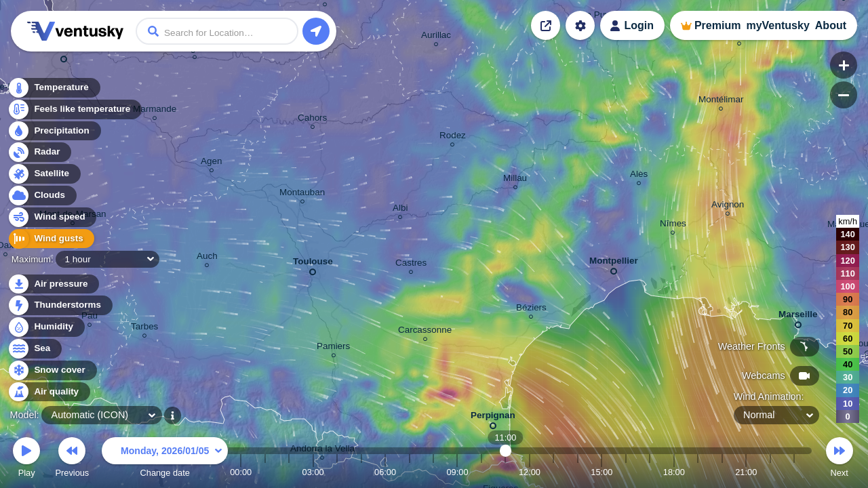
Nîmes (673, 225)
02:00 (289, 472)
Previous (72, 459)
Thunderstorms (60, 305)
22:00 (770, 472)
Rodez (453, 137)
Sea (34, 349)
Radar (39, 152)
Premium (717, 25)
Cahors (312, 120)
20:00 (722, 472)
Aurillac (436, 37)
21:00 (746, 472)
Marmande (155, 111)
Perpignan (493, 418)
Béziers (531, 309)
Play (26, 459)
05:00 (361, 472)
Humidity (46, 327)
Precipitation (54, 131)
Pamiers (333, 348)
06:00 (385, 472)
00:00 (241, 472)
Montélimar (721, 101)
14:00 (578, 472)
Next (840, 459)
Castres (411, 265)
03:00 (313, 472)
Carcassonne (425, 332)
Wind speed (52, 217)
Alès (639, 176)
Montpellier (614, 263)
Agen (211, 163)
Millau (515, 180)
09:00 (457, 472)
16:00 (626, 472)
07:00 (410, 472)
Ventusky (73, 31)
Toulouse (313, 264)
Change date (165, 459)
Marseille (798, 317)
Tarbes (144, 328)
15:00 (601, 472)
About (831, 25)
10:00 (481, 472)
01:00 (265, 472)
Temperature (54, 88)
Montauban (302, 194)
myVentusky (777, 25)
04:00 (337, 472)
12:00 (530, 472)
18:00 (674, 472)
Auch (207, 258)
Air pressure (53, 284)
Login (639, 25)
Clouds (42, 196)
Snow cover (52, 370)
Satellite (44, 174)
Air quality (48, 392)
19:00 (698, 472)
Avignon (728, 206)
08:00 (433, 472)
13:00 (553, 472)
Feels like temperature (74, 109)
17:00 (650, 472)
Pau (90, 318)
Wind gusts (51, 239)
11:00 (506, 472)
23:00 (794, 472)
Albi (400, 210)
